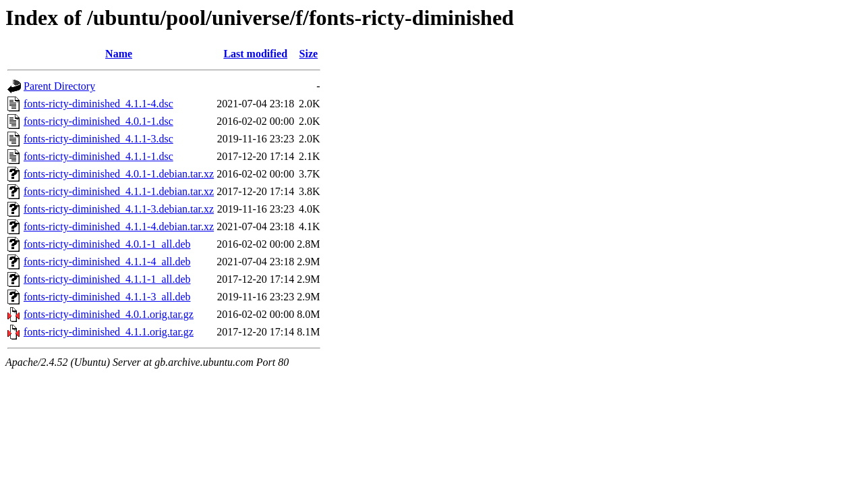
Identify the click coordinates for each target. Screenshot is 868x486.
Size (309, 54)
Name (119, 54)
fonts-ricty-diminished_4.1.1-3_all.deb (107, 297)
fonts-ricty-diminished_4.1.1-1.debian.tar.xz (119, 191)
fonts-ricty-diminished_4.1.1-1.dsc (98, 156)
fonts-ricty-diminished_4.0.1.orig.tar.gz (109, 314)
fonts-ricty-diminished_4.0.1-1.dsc (98, 121)
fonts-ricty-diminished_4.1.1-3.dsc (98, 139)
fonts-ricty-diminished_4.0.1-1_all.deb (107, 244)
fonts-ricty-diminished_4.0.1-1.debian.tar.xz (119, 174)
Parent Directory (59, 86)
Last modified (255, 54)
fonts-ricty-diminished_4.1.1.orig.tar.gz (109, 332)
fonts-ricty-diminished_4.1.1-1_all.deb (107, 279)
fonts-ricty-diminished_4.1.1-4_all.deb (107, 262)
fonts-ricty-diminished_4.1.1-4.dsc (98, 104)
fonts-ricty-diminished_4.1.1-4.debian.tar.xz (119, 226)
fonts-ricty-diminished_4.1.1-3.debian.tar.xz (119, 209)
